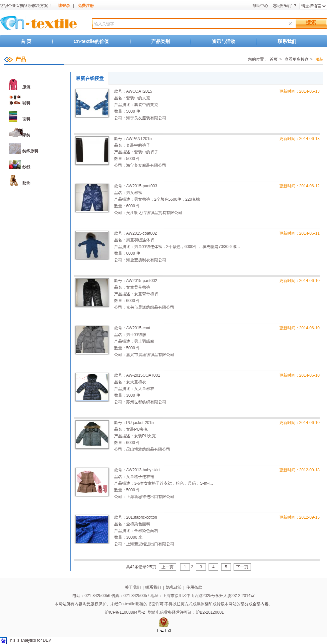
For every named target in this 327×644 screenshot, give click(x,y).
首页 (274, 59)
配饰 (26, 183)
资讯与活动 (224, 41)
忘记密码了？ (285, 6)
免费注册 (86, 6)
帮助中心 (260, 6)
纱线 (26, 167)
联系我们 (287, 41)
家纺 (26, 135)
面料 (26, 119)
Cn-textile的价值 (91, 41)
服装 (26, 87)
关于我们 (133, 587)
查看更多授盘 (296, 59)
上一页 (168, 567)
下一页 (242, 567)
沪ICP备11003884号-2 (125, 612)
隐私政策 (174, 587)
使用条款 (194, 587)
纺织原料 (30, 151)
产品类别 (160, 41)
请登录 (64, 6)
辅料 (26, 103)
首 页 (26, 41)
